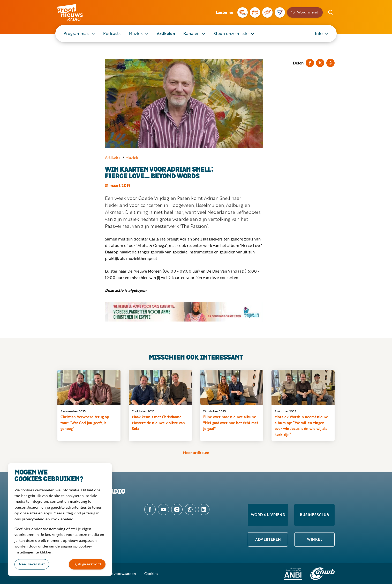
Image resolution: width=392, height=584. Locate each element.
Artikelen (166, 33)
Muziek (136, 33)
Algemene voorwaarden (116, 574)
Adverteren (268, 539)
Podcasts (112, 33)
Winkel (315, 539)
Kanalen (191, 33)
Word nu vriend (268, 515)
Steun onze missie (231, 33)
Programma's (76, 33)
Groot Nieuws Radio (76, 12)
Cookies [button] (151, 574)
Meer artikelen (196, 452)
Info (319, 33)
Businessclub (314, 515)
